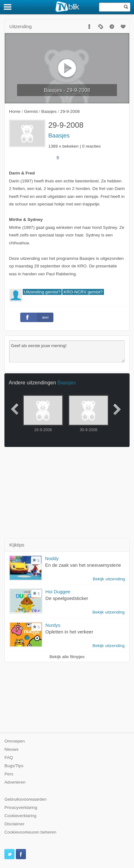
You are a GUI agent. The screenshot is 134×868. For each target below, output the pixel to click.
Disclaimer (14, 824)
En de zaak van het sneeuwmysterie (83, 565)
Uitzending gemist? (42, 292)
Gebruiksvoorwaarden (25, 799)
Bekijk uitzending (109, 579)
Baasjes (59, 135)
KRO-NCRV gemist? (83, 292)
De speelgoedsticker (67, 598)
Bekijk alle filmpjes (67, 657)
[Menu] (8, 7)
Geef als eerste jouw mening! (67, 351)
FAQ (9, 758)
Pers (9, 774)
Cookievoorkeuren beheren (30, 832)
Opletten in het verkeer (69, 632)
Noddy (52, 558)
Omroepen (15, 741)
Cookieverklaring (20, 816)
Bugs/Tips (14, 766)
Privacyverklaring (21, 807)
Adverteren (15, 782)
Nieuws (12, 749)
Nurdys (53, 625)
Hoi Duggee (58, 592)
